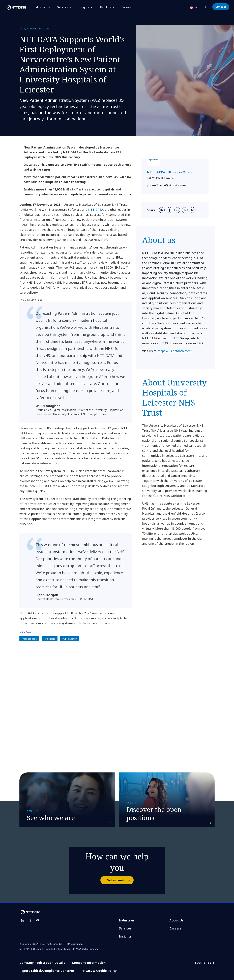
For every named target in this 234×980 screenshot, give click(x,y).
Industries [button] (40, 7)
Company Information (89, 963)
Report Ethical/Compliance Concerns (47, 971)
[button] (205, 7)
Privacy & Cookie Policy (99, 971)
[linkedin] (177, 210)
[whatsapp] (193, 210)
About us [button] (105, 7)
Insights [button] (84, 7)
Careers (126, 7)
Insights (125, 936)
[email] (162, 210)
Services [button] (63, 7)
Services (125, 928)
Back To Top (205, 963)
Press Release (29, 639)
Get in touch (120, 880)
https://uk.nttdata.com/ (175, 351)
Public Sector (69, 639)
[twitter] (185, 210)
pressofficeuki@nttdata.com (166, 185)
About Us (177, 920)
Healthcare (50, 639)
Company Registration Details (42, 963)
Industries (127, 920)
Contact (221, 7)
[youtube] (38, 920)
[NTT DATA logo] (14, 8)
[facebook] (169, 210)
